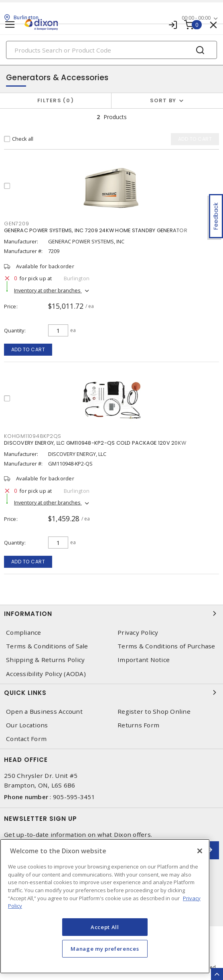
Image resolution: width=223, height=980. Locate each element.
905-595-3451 (74, 797)
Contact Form (26, 739)
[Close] (200, 851)
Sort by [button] (163, 100)
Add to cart (28, 349)
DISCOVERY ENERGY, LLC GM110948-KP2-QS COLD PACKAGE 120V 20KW (95, 443)
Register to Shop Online (154, 712)
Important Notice (144, 660)
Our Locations (27, 725)
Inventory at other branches (48, 290)
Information (111, 614)
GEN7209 (16, 224)
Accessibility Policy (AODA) (46, 674)
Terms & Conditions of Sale (47, 646)
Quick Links (111, 692)
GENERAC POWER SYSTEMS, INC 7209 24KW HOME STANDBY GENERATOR (96, 230)
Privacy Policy (138, 633)
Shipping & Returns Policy (45, 660)
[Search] (111, 50)
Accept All (105, 927)
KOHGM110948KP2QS (33, 436)
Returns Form (138, 725)
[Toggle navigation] (10, 25)
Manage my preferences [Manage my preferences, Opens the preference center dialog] (105, 949)
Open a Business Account (44, 712)
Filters (56, 100)
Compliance (24, 633)
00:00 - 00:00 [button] (196, 18)
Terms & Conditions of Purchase (166, 646)
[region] (105, 906)
